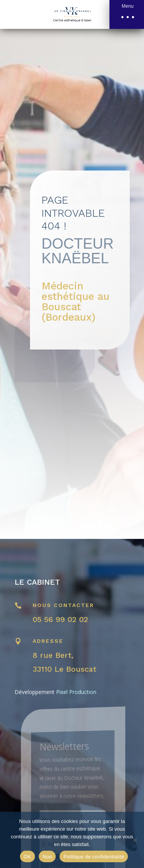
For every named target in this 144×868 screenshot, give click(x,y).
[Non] (134, 840)
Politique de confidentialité (94, 857)
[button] (127, 14)
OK (27, 857)
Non (47, 857)
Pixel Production (76, 692)
